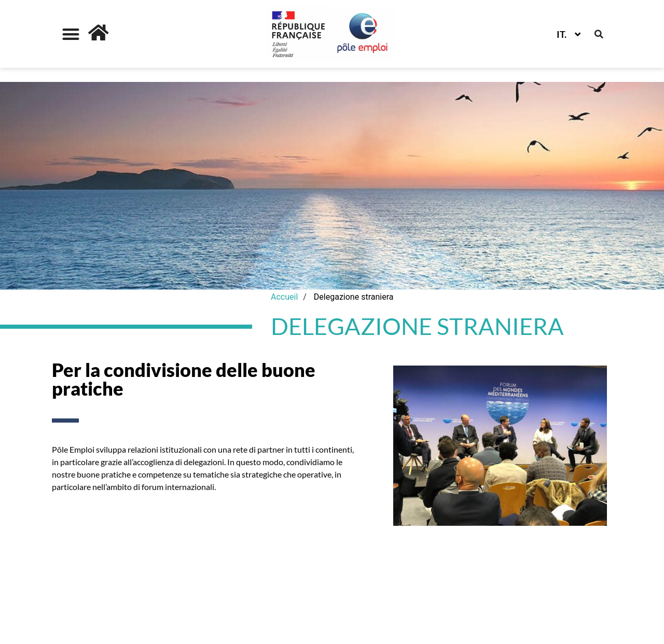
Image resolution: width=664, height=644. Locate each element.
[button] (71, 34)
